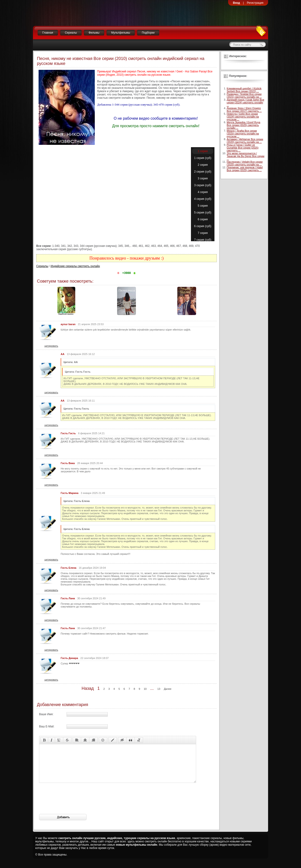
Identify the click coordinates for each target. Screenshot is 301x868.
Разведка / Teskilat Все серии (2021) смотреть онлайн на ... (244, 95)
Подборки (148, 33)
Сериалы (71, 33)
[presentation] (75, 805)
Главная (48, 33)
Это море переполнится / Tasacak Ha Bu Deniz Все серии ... (246, 156)
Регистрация (255, 3)
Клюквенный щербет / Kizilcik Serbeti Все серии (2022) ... (244, 90)
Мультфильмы (121, 33)
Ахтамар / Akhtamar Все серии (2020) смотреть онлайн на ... (245, 141)
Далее (168, 689)
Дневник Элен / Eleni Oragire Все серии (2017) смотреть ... (244, 110)
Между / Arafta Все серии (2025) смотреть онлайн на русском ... (243, 134)
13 (159, 689)
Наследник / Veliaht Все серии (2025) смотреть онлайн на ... (245, 163)
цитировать (51, 346)
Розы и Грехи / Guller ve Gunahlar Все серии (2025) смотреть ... (243, 148)
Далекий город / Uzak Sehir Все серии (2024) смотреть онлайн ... (246, 103)
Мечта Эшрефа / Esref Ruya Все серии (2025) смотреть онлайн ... (244, 125)
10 (145, 689)
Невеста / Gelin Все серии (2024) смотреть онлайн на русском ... (243, 117)
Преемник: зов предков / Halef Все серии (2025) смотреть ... (245, 169)
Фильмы (94, 33)
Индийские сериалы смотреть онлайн (75, 266)
